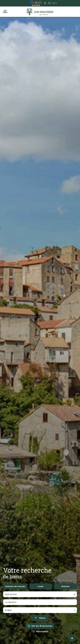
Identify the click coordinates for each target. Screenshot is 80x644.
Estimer (66, 586)
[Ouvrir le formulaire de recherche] (40, 618)
